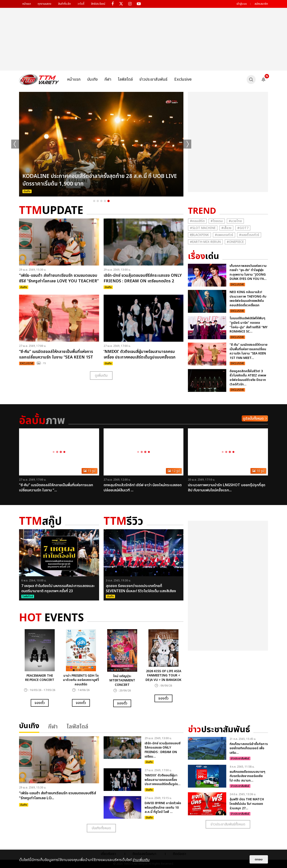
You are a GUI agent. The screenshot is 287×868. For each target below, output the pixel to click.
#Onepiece (235, 242)
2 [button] (98, 201)
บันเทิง (92, 79)
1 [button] (94, 201)
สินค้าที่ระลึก (64, 4)
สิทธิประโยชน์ (98, 4)
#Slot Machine (203, 228)
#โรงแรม (217, 221)
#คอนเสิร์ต (197, 221)
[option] (101, 144)
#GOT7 (243, 228)
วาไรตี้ (81, 4)
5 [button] (109, 201)
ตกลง (259, 859)
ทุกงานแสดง (45, 4)
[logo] (39, 80)
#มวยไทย (235, 221)
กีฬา (108, 79)
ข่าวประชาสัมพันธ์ (153, 79)
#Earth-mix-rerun (205, 242)
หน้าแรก (27, 4)
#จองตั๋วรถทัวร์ (249, 235)
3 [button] (101, 201)
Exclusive (183, 79)
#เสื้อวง (226, 228)
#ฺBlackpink (199, 235)
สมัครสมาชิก (261, 4)
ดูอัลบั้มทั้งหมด (253, 419)
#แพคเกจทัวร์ (224, 235)
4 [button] (105, 201)
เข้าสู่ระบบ (242, 4)
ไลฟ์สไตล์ (125, 79)
